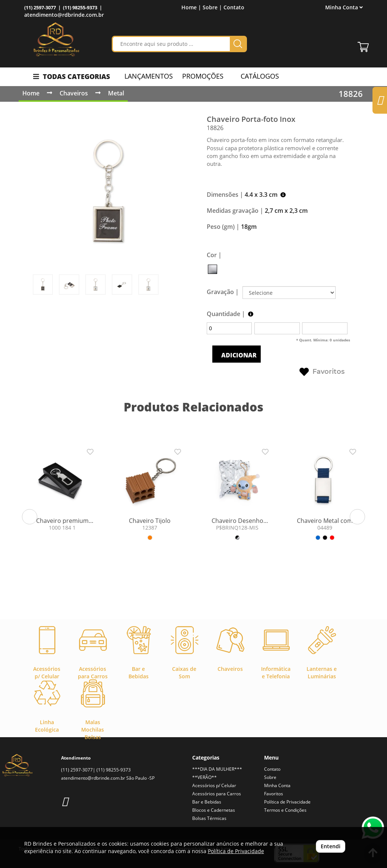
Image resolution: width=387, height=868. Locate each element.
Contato (234, 7)
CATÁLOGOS (256, 76)
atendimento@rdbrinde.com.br (64, 15)
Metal (116, 93)
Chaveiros (74, 93)
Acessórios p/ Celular (214, 785)
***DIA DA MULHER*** (217, 769)
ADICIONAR (238, 355)
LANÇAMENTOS (149, 76)
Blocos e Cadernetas (214, 810)
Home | (191, 7)
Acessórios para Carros (217, 794)
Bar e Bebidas (207, 802)
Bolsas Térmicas (209, 818)
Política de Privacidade (287, 802)
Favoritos (322, 372)
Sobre (270, 777)
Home (31, 93)
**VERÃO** (204, 777)
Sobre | (212, 7)
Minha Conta (344, 7)
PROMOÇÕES (203, 76)
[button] (30, 517)
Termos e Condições (285, 810)
